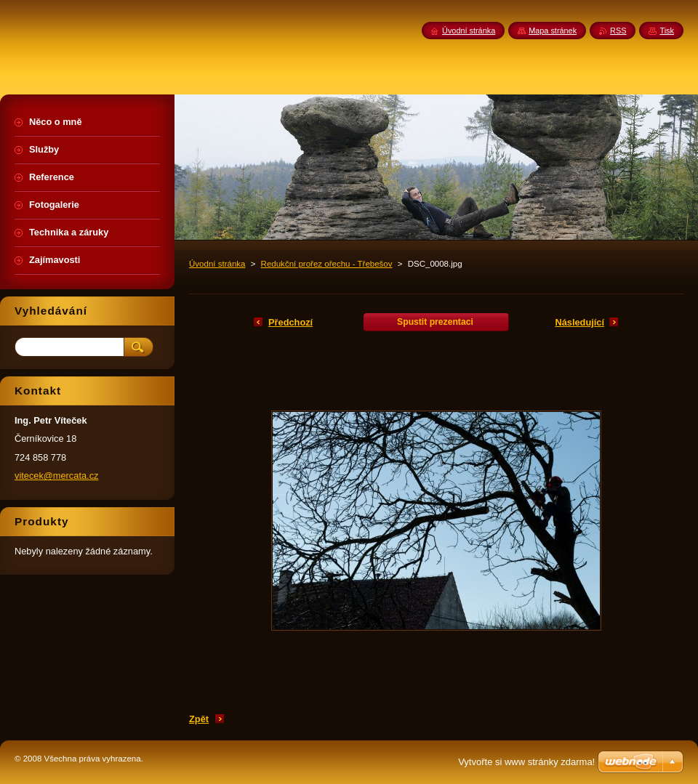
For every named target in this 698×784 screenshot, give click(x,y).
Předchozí (290, 322)
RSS (618, 31)
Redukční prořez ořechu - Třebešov (327, 264)
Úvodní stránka (217, 264)
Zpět (199, 719)
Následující (579, 322)
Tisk (667, 31)
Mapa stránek (553, 31)
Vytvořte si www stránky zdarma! (526, 762)
